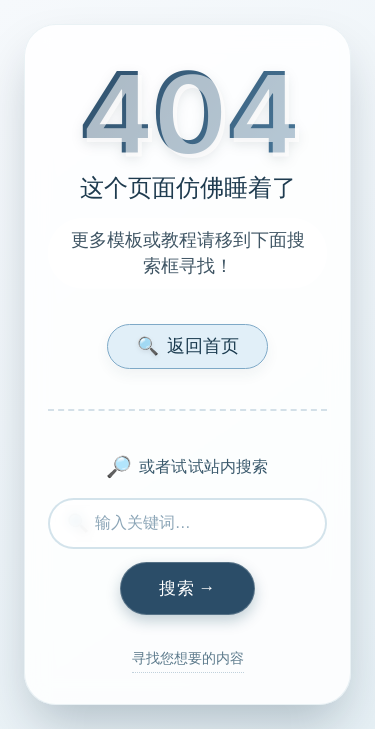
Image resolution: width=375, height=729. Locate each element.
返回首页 (188, 345)
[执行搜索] (187, 589)
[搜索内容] (187, 523)
